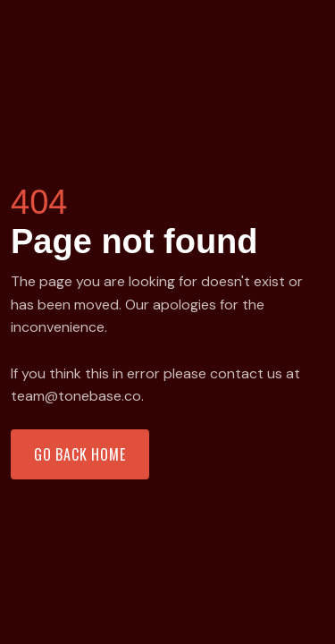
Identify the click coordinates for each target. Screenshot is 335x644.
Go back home (80, 454)
